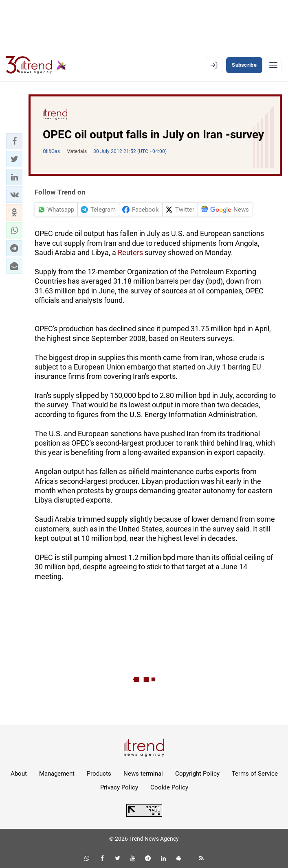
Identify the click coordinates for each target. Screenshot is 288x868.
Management (57, 774)
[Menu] (273, 65)
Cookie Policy (169, 787)
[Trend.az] (36, 65)
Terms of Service (255, 774)
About (19, 774)
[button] (14, 141)
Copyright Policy (197, 774)
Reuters (130, 253)
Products (99, 774)
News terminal (143, 774)
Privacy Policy (119, 787)
